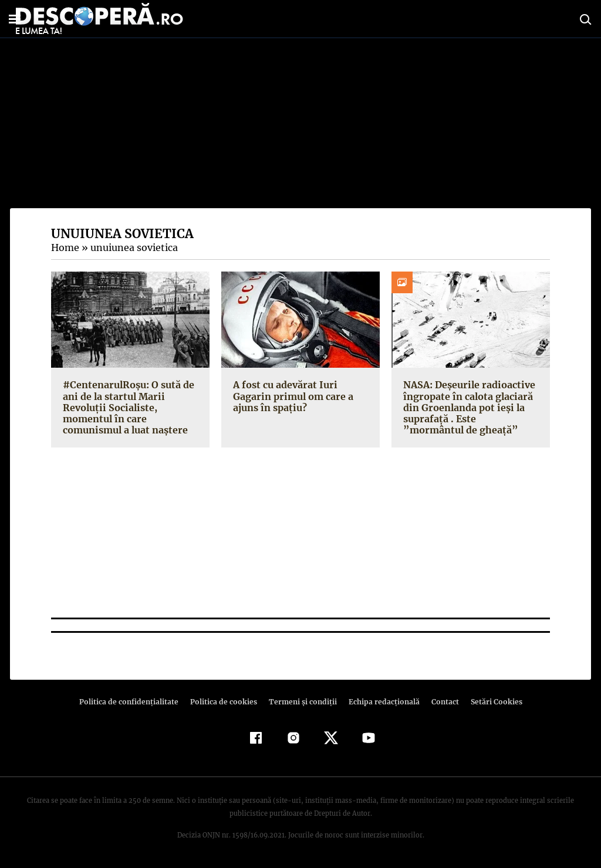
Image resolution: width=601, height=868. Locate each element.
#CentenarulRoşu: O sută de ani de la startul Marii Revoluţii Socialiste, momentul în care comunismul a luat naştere (127, 407)
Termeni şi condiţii (301, 702)
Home (65, 247)
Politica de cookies (225, 702)
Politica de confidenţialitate (134, 702)
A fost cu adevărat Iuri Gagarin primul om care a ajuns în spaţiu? (292, 396)
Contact (440, 702)
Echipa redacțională (380, 702)
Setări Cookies (490, 702)
